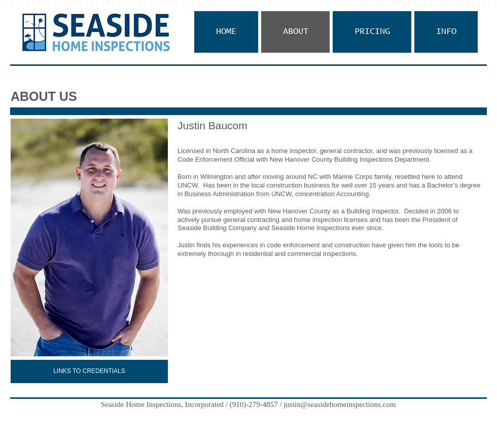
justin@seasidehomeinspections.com (340, 404)
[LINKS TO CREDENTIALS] (89, 371)
